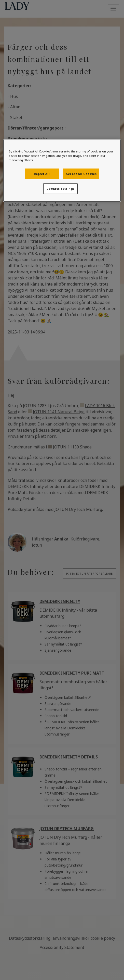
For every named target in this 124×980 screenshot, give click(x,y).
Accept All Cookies (81, 174)
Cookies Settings (61, 189)
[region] (62, 170)
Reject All (42, 174)
